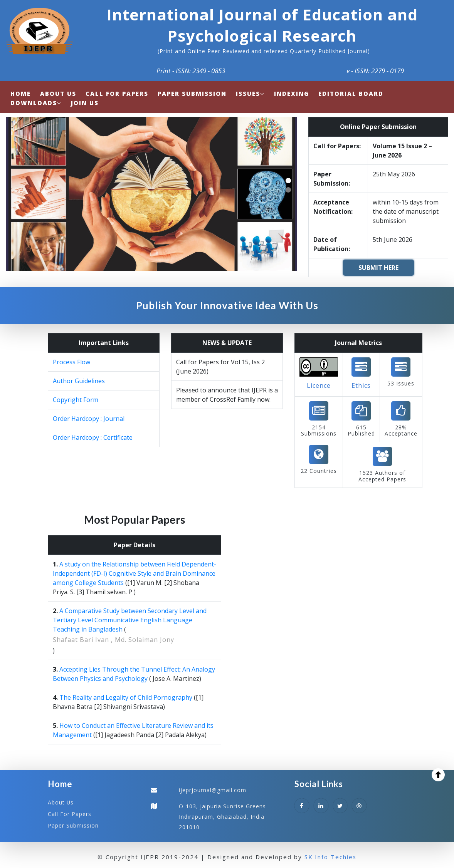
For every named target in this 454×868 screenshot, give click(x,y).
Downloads (36, 103)
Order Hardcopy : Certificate (93, 437)
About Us (61, 802)
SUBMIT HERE (378, 268)
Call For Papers (70, 814)
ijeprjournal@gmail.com (213, 790)
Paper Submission (73, 825)
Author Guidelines (79, 381)
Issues (250, 94)
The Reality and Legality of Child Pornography (126, 697)
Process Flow (71, 362)
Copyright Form (76, 400)
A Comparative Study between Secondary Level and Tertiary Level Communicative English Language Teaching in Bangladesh (130, 620)
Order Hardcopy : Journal (89, 419)
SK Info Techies (330, 856)
